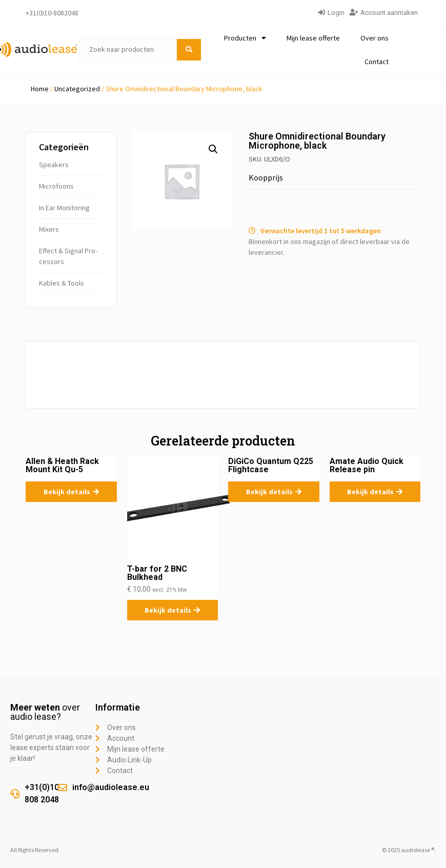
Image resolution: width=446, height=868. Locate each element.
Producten (245, 38)
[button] (213, 149)
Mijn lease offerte (313, 38)
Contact (377, 62)
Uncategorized (77, 89)
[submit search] (189, 50)
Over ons (374, 38)
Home (40, 89)
